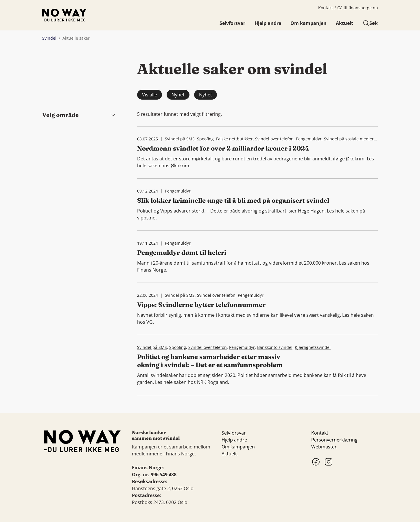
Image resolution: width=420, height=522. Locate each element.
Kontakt (326, 8)
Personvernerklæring (334, 440)
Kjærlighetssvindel (313, 347)
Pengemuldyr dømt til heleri (182, 252)
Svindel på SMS (180, 139)
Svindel (49, 38)
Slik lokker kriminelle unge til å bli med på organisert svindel (233, 200)
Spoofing (205, 139)
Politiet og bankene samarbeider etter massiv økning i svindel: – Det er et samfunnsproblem (210, 361)
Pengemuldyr (309, 139)
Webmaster (324, 447)
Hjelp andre (268, 23)
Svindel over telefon (274, 139)
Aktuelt (345, 23)
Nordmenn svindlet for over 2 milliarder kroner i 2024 (223, 148)
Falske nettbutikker (234, 139)
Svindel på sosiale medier (349, 139)
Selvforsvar (232, 23)
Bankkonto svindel (275, 347)
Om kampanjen (308, 23)
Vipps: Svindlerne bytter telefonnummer (201, 305)
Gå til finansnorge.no (358, 8)
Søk (370, 23)
